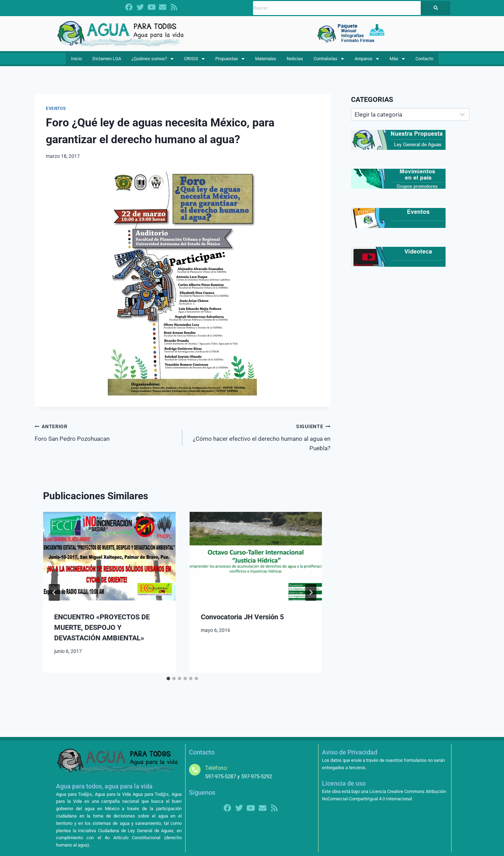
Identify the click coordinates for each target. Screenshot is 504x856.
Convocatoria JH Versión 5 (242, 622)
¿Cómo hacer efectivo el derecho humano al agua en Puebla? (259, 442)
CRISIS (197, 61)
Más (396, 61)
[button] (155, 61)
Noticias (295, 61)
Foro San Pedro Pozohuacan (106, 437)
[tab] (168, 683)
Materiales (267, 61)
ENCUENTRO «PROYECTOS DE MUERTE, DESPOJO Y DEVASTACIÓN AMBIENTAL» (102, 632)
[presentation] (109, 561)
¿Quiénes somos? (155, 61)
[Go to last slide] (54, 597)
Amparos (367, 61)
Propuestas (231, 61)
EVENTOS (56, 114)
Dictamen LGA (108, 61)
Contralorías (329, 61)
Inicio (78, 61)
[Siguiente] (311, 597)
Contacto (422, 61)
